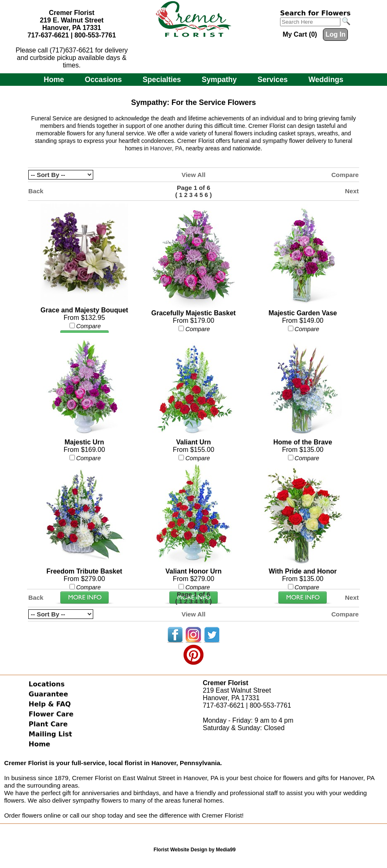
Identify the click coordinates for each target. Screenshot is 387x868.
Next (352, 191)
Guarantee (48, 694)
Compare (345, 175)
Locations (47, 684)
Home (54, 80)
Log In (335, 34)
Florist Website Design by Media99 (195, 850)
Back (36, 191)
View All (193, 175)
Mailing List (50, 734)
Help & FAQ (50, 704)
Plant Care (48, 724)
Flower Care (51, 714)
